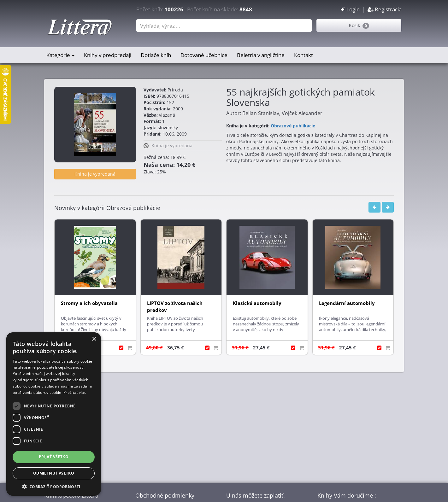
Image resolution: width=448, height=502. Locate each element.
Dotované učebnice (204, 55)
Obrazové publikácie (293, 126)
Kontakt (304, 55)
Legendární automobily (347, 303)
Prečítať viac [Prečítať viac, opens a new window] (75, 392)
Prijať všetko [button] (54, 457)
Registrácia (385, 9)
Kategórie (60, 55)
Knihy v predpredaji (108, 55)
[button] (54, 486)
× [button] (94, 339)
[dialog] (54, 414)
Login (350, 9)
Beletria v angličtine (261, 55)
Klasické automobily (257, 303)
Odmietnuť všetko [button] (54, 473)
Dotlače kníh (156, 55)
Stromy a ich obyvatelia (89, 303)
